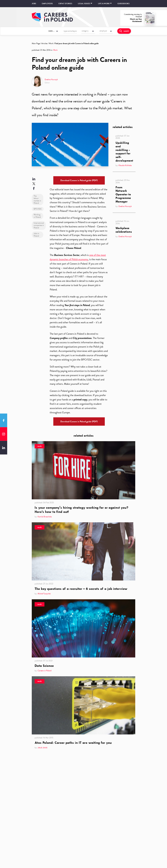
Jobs (34, 4)
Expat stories (65, 4)
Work (51, 43)
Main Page (36, 43)
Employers (47, 4)
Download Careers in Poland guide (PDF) (79, 180)
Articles (44, 43)
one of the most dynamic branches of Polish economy (78, 257)
